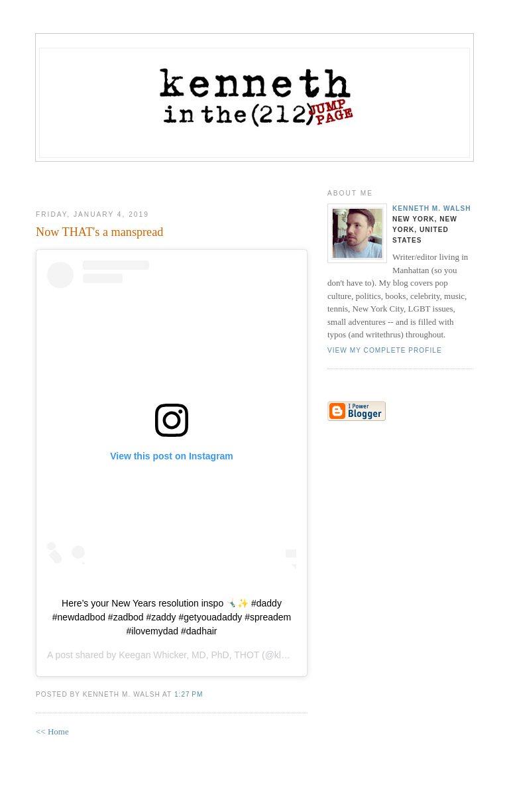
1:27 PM (189, 694)
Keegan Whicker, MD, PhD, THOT (189, 655)
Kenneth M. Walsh (432, 208)
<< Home (52, 731)
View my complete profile (385, 350)
